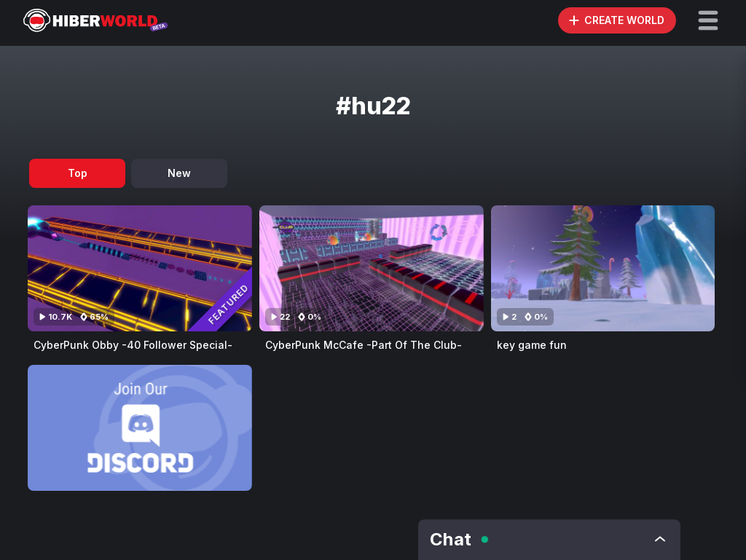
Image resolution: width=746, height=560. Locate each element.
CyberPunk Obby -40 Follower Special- (133, 345)
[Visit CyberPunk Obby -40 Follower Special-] (140, 268)
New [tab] (179, 173)
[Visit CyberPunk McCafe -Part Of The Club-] (372, 268)
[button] (708, 20)
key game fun (532, 345)
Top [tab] (78, 173)
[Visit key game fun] (603, 268)
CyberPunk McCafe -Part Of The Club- (364, 345)
